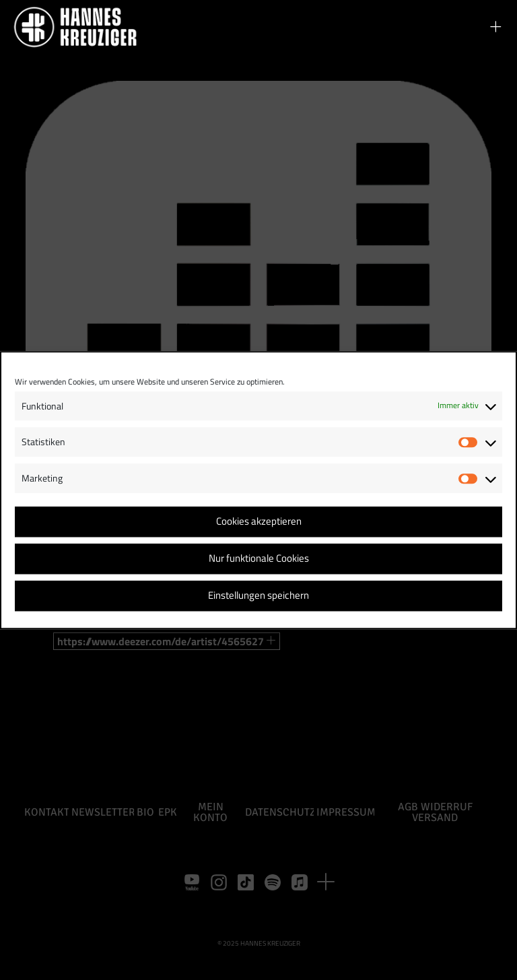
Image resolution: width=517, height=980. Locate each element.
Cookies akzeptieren (259, 522)
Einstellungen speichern (258, 596)
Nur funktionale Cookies (259, 559)
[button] (495, 27)
